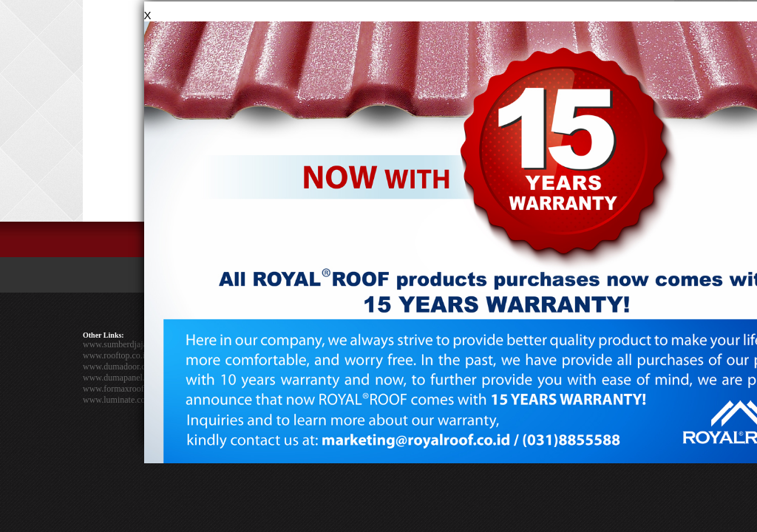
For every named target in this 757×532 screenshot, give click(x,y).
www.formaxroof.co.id (123, 389)
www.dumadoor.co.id (121, 366)
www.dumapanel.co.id (123, 378)
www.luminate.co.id (119, 400)
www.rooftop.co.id (116, 355)
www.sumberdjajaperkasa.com (137, 344)
